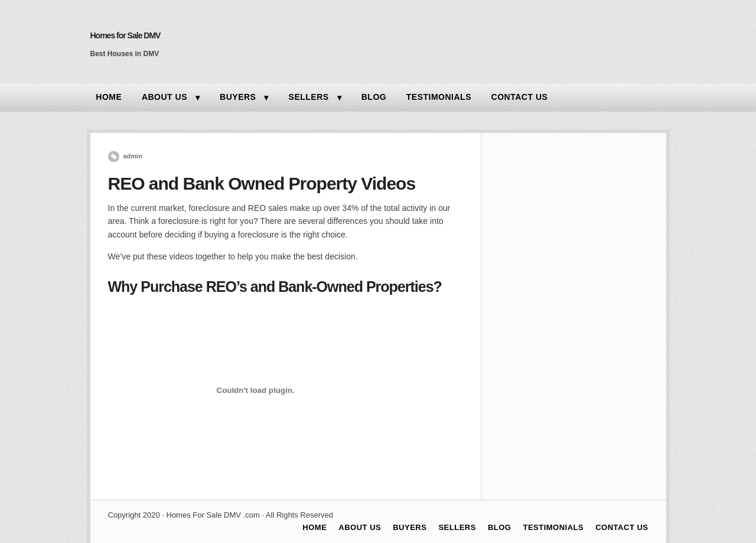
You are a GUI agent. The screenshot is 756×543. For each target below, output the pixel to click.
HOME (109, 97)
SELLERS (309, 97)
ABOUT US (164, 97)
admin (133, 156)
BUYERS (238, 97)
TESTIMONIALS (439, 97)
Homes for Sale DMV (126, 35)
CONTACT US (520, 97)
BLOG (374, 97)
